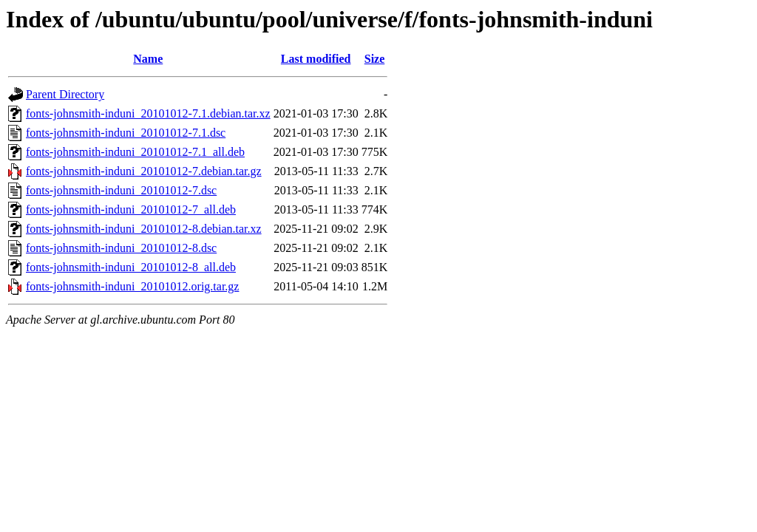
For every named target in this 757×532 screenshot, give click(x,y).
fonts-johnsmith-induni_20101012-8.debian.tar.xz (144, 229)
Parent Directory (65, 94)
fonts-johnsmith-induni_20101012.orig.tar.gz (132, 286)
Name (148, 59)
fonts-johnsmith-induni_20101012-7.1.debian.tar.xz (148, 113)
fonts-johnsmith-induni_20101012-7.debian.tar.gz (144, 171)
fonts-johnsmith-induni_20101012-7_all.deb (131, 209)
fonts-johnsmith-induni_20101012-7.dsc (121, 190)
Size (375, 59)
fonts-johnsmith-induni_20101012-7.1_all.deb (135, 152)
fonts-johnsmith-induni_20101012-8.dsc (121, 248)
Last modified (316, 59)
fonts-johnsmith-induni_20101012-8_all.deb (131, 267)
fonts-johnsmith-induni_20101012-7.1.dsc (126, 133)
